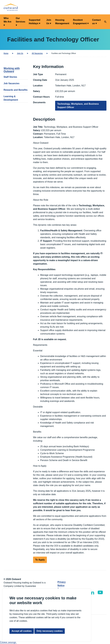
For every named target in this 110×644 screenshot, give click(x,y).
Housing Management (62, 22)
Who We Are (7, 20)
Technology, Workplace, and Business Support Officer (78, 106)
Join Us (49, 22)
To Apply (40, 560)
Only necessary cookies (50, 631)
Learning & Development (11, 98)
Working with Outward (12, 70)
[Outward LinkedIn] (92, 592)
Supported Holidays (35, 22)
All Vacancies (37, 53)
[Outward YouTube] (100, 592)
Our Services (20, 20)
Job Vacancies (11, 83)
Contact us (96, 22)
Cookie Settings (8, 642)
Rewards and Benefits (16, 90)
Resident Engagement (80, 22)
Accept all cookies (22, 631)
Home (6, 53)
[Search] (105, 22)
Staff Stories (10, 77)
